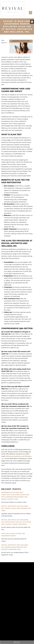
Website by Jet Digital (20, 621)
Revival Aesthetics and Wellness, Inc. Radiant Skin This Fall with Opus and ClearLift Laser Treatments (16, 522)
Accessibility (13, 619)
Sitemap (6, 619)
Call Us (17, 642)
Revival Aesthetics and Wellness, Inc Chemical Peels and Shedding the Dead (16, 508)
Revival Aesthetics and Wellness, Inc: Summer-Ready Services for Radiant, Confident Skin (15, 547)
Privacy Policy (21, 619)
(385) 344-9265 (18, 604)
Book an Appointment (17, 595)
